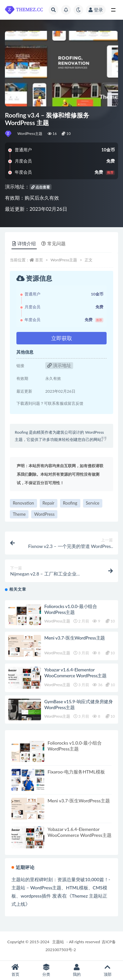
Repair (49, 503)
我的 (77, 970)
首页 (39, 260)
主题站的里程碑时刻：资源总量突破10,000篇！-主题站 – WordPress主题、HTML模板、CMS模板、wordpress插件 (61, 888)
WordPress (44, 514)
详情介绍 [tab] (24, 243)
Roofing (70, 503)
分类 (46, 970)
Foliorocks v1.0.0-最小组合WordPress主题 (71, 609)
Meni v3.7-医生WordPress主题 (75, 638)
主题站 (58, 942)
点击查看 (41, 187)
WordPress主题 (30, 133)
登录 (96, 10)
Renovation (23, 503)
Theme (19, 514)
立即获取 (62, 338)
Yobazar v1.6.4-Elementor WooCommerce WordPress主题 (75, 673)
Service (93, 503)
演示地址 (59, 365)
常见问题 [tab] (53, 243)
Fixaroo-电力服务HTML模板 (76, 772)
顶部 (108, 970)
